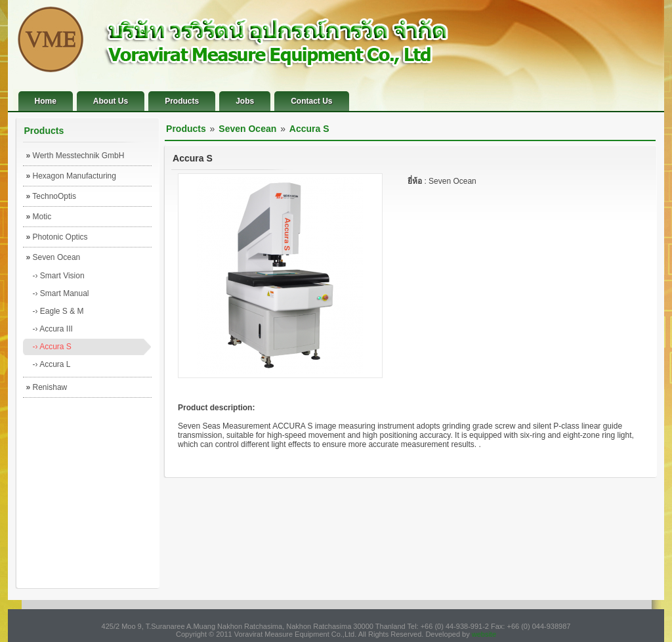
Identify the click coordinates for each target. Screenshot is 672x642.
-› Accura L (52, 364)
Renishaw (47, 387)
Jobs (245, 101)
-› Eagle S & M (58, 311)
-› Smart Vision (59, 276)
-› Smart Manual (61, 293)
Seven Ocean (53, 257)
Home (46, 101)
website (484, 634)
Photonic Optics (57, 237)
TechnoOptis (52, 196)
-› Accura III (53, 329)
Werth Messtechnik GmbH (75, 156)
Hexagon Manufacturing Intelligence (71, 179)
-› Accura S (52, 347)
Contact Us (311, 101)
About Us (111, 101)
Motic (39, 217)
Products (182, 101)
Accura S (309, 129)
